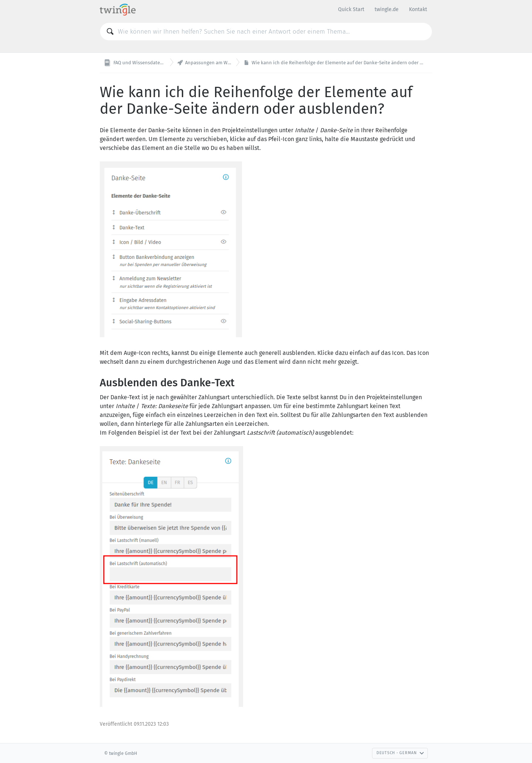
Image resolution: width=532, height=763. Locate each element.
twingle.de (387, 9)
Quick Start (351, 9)
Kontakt (418, 9)
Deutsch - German (400, 753)
